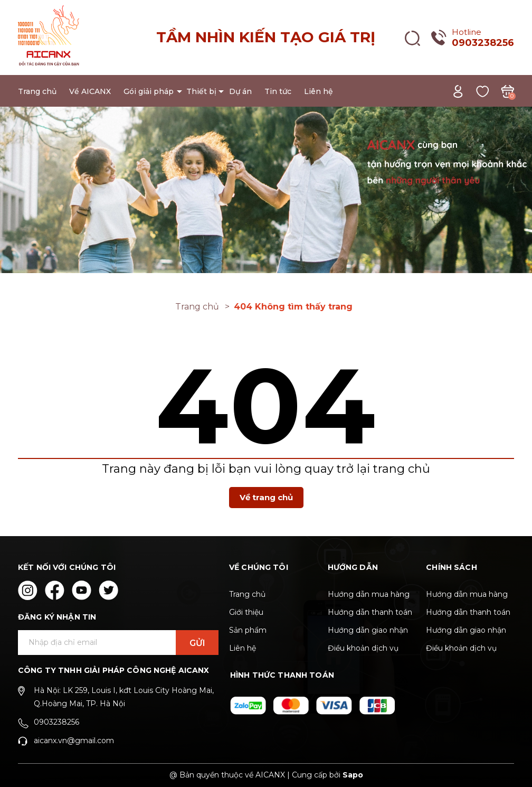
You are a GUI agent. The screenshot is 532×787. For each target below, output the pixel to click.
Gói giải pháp (149, 91)
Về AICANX (90, 91)
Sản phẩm (248, 630)
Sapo (353, 775)
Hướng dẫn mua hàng (369, 594)
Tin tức (278, 91)
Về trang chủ (266, 497)
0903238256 (483, 43)
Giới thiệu (246, 612)
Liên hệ (319, 91)
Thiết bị (201, 91)
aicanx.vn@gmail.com (74, 741)
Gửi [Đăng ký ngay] (197, 643)
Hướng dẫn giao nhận (368, 630)
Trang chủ (37, 91)
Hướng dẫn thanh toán (370, 612)
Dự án (240, 91)
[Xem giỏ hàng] (507, 91)
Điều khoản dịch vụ (363, 648)
